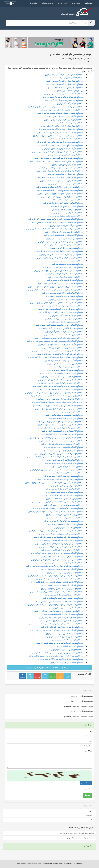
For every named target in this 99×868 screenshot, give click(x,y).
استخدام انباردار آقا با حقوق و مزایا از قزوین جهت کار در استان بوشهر (59, 621)
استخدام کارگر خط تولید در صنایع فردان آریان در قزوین (64, 332)
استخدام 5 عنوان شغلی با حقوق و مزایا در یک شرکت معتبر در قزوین (60, 129)
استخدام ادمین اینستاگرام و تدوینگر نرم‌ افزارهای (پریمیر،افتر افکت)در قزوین (56, 624)
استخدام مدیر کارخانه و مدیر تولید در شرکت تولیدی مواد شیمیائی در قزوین (57, 222)
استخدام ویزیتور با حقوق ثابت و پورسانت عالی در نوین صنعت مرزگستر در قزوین (55, 656)
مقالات (91, 819)
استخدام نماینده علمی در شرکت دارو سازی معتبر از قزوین (63, 267)
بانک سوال (90, 815)
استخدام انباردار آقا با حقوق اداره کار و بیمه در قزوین (65, 280)
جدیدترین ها (76, 3)
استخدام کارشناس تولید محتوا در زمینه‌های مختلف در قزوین (62, 585)
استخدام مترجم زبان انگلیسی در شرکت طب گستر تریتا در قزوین (61, 328)
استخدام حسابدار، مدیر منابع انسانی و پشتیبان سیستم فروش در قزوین (59, 338)
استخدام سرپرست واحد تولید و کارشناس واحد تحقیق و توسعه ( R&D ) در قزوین (55, 457)
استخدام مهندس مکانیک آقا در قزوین (70, 123)
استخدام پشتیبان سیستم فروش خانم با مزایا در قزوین (65, 200)
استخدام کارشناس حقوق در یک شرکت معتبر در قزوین (64, 563)
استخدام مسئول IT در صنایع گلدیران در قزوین (67, 206)
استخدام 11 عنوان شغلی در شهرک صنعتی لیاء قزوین (65, 78)
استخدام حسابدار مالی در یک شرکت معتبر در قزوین (65, 367)
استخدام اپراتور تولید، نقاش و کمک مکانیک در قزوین (65, 499)
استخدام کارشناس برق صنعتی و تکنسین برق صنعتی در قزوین (62, 569)
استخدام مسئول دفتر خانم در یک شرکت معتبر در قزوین (64, 335)
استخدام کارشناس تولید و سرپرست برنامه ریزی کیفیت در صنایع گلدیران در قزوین (55, 341)
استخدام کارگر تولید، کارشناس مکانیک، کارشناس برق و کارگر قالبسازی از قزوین (56, 582)
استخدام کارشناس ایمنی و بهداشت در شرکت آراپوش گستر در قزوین (59, 325)
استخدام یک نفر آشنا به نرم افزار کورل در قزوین (67, 226)
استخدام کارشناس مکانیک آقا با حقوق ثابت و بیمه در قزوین (63, 460)
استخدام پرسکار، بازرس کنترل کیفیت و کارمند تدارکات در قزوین (61, 242)
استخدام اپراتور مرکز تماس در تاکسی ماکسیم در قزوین (64, 319)
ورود (14, 3)
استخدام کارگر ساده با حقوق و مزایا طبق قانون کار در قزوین (63, 149)
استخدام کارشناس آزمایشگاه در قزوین (70, 104)
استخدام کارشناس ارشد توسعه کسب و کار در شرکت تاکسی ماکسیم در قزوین (56, 531)
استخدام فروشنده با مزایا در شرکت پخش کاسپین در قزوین (63, 296)
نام (91, 732)
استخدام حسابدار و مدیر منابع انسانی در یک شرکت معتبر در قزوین (60, 190)
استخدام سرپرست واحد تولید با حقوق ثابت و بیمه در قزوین (63, 476)
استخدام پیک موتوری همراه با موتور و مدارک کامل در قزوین (62, 197)
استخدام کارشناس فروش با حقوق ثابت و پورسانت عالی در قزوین (61, 193)
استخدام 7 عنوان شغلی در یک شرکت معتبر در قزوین (65, 87)
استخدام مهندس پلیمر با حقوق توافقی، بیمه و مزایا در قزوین (62, 589)
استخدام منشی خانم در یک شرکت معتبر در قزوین (66, 184)
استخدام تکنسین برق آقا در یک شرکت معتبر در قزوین (65, 634)
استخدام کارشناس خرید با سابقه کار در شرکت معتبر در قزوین (62, 181)
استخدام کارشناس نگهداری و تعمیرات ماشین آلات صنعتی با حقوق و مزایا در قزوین (54, 483)
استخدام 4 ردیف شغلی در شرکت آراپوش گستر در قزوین (64, 100)
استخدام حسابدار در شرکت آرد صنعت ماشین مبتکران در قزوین (61, 441)
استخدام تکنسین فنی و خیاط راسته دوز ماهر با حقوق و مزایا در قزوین (59, 544)
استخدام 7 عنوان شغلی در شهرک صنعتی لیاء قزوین (65, 174)
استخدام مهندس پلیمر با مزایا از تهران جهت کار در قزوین (63, 505)
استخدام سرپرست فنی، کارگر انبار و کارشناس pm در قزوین (63, 521)
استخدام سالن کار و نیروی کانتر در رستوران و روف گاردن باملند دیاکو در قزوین (56, 287)
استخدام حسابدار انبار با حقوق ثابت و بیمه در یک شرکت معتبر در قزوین (58, 428)
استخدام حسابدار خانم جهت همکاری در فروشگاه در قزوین (63, 348)
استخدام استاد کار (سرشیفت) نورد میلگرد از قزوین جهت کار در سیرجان (59, 271)
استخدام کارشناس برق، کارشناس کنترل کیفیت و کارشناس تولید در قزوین (58, 351)
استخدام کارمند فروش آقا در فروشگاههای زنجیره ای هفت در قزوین (60, 171)
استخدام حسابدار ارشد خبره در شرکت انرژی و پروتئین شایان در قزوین (59, 409)
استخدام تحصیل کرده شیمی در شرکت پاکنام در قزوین (64, 415)
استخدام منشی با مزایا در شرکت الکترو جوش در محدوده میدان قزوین (59, 158)
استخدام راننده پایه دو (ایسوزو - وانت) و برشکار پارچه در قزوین (62, 540)
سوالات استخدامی (47, 3)
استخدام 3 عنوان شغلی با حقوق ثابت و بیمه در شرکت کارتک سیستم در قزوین (56, 161)
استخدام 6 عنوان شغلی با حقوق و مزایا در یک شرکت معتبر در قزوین (60, 126)
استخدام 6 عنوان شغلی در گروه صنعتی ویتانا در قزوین (64, 75)
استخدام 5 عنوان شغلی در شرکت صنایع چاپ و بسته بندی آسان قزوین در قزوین (56, 107)
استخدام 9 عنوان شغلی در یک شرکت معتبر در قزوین (65, 81)
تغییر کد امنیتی (86, 783)
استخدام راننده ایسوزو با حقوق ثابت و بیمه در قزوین (65, 637)
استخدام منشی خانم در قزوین (73, 412)
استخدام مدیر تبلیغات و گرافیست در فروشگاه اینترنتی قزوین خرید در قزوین (57, 592)
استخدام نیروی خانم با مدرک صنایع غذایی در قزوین (65, 277)
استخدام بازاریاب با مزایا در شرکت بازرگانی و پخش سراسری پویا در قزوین (58, 386)
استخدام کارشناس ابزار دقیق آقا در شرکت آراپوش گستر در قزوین (61, 380)
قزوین (81, 59)
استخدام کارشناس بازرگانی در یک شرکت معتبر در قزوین (64, 489)
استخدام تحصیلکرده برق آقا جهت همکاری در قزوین (65, 518)
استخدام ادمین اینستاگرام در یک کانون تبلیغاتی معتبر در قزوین (61, 255)
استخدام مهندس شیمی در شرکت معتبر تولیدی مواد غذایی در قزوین (59, 142)
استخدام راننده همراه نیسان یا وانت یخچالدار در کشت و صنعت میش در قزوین (56, 576)
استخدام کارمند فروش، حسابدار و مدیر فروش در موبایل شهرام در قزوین (58, 399)
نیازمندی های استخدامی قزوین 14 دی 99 (69, 91)
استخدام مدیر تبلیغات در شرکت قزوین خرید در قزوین (65, 492)
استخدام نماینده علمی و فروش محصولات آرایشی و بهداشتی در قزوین (59, 601)
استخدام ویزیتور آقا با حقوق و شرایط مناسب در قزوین (65, 515)
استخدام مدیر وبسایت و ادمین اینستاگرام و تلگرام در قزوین (63, 598)
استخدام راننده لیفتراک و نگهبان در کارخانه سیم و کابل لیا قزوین (61, 312)
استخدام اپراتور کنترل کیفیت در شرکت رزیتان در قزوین (64, 120)
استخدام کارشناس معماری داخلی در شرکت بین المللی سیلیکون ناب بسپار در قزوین (54, 393)
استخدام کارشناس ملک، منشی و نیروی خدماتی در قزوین (64, 447)
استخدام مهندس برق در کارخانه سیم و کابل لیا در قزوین (64, 322)
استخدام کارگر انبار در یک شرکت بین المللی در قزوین (65, 116)
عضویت (7, 3)
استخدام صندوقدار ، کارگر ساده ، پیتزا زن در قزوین (66, 299)
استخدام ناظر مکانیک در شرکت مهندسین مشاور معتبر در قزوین (61, 168)
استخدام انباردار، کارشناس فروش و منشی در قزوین (66, 155)
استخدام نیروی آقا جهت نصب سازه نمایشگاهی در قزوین (64, 232)
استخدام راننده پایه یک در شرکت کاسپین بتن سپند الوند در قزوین (60, 354)
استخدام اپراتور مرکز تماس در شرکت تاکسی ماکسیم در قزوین (62, 550)
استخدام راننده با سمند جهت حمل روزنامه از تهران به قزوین (63, 495)
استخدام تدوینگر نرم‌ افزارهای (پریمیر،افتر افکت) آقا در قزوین (62, 627)
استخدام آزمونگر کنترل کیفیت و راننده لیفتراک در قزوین (64, 361)
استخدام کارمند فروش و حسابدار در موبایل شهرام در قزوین (63, 434)
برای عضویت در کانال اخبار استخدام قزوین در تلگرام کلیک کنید (58, 668)
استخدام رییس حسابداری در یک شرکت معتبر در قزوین (64, 473)
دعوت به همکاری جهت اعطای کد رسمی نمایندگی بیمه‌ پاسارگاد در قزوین (58, 402)
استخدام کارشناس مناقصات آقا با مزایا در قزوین (67, 316)
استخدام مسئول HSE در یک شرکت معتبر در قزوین (65, 364)
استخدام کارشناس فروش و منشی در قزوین (69, 213)
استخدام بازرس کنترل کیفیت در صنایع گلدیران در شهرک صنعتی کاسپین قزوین (56, 396)
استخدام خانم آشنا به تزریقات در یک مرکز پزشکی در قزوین (63, 97)
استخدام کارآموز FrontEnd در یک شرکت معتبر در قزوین (63, 595)
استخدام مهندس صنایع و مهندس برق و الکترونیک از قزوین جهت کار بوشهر (57, 454)
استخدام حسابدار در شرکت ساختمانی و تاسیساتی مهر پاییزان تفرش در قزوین (57, 470)
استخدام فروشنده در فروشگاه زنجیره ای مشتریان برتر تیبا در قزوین (60, 113)
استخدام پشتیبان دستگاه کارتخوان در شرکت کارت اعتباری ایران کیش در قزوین (56, 357)
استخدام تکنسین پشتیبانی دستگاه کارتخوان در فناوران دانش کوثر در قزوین (57, 560)
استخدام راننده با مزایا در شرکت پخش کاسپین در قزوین (64, 463)
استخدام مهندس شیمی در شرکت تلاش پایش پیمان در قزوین (62, 556)
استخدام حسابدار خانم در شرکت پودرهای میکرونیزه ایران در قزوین (60, 479)
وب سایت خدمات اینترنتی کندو (34, 863)
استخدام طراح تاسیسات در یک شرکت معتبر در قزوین (65, 238)
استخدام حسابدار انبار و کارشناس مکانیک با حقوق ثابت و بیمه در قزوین (58, 136)
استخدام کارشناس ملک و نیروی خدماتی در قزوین (66, 608)
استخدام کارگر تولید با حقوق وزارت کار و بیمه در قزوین (64, 94)
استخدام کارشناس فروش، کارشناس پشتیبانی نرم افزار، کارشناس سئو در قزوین (56, 438)
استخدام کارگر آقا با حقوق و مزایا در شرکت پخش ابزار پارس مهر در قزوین (58, 502)
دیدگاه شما (88, 751)
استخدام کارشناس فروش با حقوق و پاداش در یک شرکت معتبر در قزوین (59, 177)
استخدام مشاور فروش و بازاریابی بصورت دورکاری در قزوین (63, 245)
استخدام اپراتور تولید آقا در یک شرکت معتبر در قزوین (65, 274)
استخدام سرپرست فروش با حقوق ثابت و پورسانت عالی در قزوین (61, 534)
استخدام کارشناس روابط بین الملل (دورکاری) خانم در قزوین (63, 203)
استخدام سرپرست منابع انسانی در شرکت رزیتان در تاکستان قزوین (60, 145)
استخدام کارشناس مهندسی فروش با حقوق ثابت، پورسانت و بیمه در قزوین (57, 405)
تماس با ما (34, 3)
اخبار (92, 811)
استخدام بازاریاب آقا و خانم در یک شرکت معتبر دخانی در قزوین (61, 309)
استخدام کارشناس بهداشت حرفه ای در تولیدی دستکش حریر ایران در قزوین (57, 303)
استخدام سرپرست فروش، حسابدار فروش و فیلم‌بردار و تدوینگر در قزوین (59, 251)
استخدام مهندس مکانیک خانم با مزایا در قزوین (67, 210)
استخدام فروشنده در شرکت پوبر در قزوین (69, 261)
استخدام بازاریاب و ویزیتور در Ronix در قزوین (67, 662)
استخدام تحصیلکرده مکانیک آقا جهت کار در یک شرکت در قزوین (61, 373)
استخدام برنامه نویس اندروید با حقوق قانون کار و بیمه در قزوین (61, 617)
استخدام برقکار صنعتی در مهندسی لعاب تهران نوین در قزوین (62, 306)
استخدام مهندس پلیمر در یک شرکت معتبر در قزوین (65, 572)
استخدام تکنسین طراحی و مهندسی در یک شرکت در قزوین (63, 450)
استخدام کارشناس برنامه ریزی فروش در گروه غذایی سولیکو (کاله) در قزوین (57, 553)
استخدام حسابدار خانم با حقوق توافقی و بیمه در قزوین (64, 216)
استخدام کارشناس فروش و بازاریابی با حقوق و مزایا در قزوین (62, 293)
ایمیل (90, 742)
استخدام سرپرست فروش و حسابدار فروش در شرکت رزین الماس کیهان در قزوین (56, 290)
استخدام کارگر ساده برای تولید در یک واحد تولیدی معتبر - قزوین (61, 344)
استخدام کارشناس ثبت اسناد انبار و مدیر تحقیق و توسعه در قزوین (60, 132)
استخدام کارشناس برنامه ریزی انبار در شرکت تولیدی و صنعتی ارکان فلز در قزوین (55, 219)
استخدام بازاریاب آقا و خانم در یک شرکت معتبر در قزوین (63, 614)
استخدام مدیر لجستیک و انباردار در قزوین (69, 528)
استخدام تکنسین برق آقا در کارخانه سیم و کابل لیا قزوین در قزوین (61, 659)
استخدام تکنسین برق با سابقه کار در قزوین (69, 646)
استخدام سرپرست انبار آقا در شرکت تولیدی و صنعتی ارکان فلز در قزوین (58, 537)
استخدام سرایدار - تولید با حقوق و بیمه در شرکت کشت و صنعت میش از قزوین (56, 511)
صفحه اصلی (87, 3)
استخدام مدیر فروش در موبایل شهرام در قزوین (67, 650)
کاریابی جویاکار (63, 3)
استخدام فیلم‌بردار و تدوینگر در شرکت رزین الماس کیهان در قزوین (60, 283)
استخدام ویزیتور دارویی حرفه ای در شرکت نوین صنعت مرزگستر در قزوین (58, 653)
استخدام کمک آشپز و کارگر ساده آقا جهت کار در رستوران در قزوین (60, 579)
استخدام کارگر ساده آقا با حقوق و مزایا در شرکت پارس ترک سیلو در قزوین (58, 152)
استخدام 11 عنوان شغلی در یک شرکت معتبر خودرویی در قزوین (61, 110)
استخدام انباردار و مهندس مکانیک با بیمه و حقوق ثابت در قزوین (61, 389)
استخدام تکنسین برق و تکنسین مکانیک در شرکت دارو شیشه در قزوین (59, 187)
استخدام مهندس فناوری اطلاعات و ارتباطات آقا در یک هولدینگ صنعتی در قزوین (55, 229)
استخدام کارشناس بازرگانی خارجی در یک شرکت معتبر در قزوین (61, 547)
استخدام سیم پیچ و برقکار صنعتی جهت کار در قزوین (65, 370)
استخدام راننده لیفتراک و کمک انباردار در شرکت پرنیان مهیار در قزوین (59, 383)
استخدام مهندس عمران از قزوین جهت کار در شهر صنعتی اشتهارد (60, 422)
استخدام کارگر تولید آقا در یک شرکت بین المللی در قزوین (63, 235)
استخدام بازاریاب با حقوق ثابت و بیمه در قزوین (67, 640)
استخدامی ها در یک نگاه (70, 59)
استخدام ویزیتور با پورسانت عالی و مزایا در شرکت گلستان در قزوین (60, 643)
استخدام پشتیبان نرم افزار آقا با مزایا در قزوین (67, 248)
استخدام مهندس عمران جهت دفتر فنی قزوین (67, 264)
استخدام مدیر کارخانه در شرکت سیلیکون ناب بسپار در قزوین (62, 377)
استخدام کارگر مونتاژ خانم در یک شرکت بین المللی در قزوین (62, 431)
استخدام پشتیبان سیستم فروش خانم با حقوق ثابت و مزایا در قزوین (60, 258)
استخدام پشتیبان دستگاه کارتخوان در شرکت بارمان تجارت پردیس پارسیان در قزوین (54, 566)
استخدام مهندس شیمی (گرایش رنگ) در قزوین (67, 486)
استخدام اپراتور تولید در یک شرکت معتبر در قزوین (66, 139)
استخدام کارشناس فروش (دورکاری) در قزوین (68, 165)
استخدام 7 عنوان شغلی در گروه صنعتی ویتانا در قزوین (64, 84)
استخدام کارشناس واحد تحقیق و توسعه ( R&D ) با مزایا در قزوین (61, 425)
